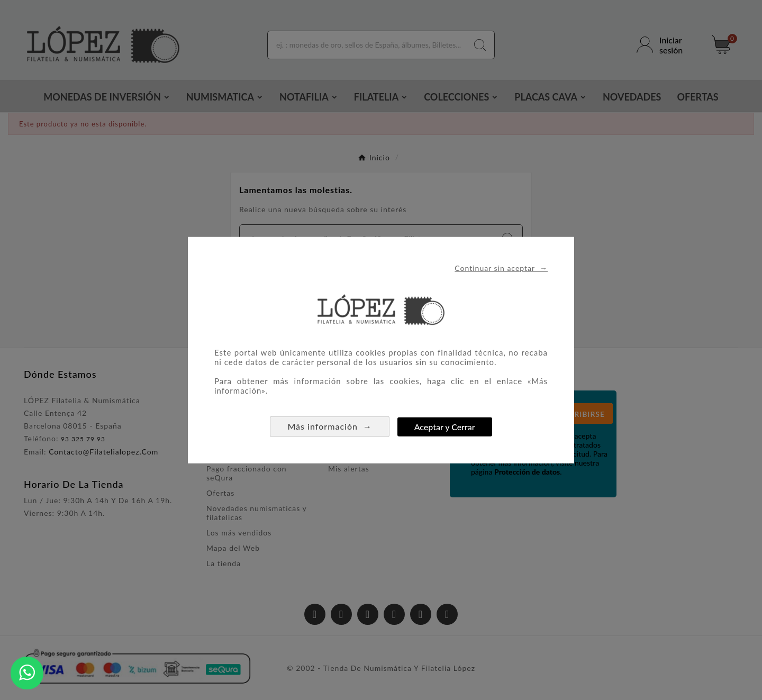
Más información (330, 426)
